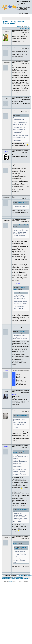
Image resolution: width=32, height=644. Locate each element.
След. (29, 27)
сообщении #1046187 (23, 225)
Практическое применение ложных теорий (13, 22)
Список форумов (6, 577)
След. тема (27, 28)
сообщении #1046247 (22, 510)
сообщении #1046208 (22, 202)
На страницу (19, 27)
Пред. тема (22, 28)
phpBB (10, 581)
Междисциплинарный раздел (9, 578)
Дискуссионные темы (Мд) (22, 578)
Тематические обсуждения (17, 577)
